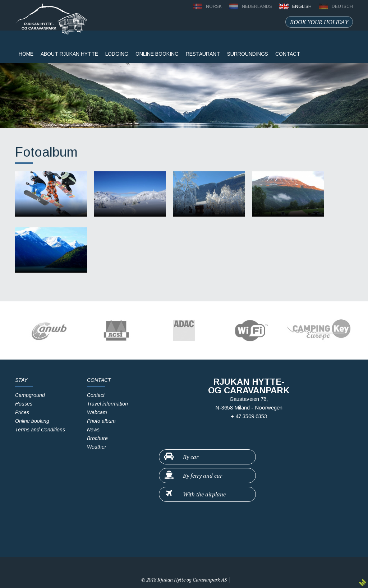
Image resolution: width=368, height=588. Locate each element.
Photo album (101, 421)
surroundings (248, 54)
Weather (97, 447)
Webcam (97, 412)
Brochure (97, 438)
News (93, 430)
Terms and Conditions (40, 430)
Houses (24, 404)
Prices (22, 412)
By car (181, 457)
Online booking (157, 54)
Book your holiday (319, 22)
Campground (30, 395)
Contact (96, 395)
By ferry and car (193, 475)
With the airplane (195, 494)
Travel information (107, 404)
